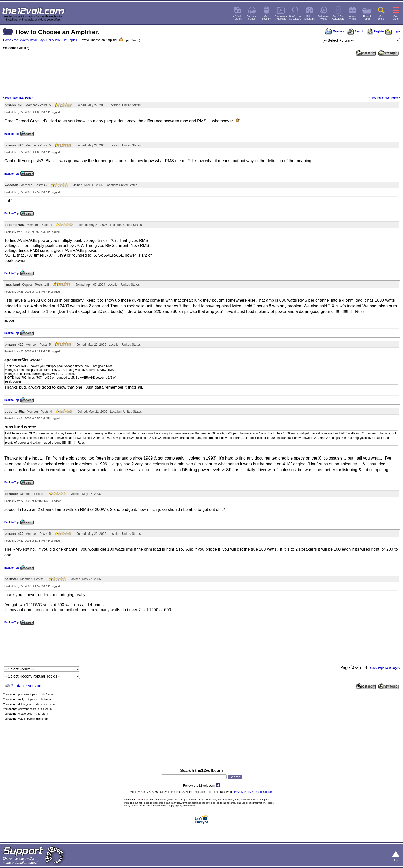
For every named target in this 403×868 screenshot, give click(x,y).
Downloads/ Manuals (281, 17)
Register (375, 31)
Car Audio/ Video (252, 17)
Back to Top (12, 134)
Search (355, 31)
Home (7, 40)
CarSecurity (266, 17)
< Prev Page (10, 98)
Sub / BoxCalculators (338, 17)
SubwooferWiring (324, 17)
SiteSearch (381, 17)
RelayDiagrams (309, 17)
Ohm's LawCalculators (295, 17)
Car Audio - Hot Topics (62, 40)
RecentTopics (367, 17)
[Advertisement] (201, 75)
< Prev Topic (376, 98)
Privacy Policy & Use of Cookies (254, 792)
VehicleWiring (353, 17)
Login (393, 31)
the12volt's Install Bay (29, 40)
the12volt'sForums (237, 17)
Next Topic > (392, 98)
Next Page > (26, 98)
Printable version (26, 686)
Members (335, 31)
